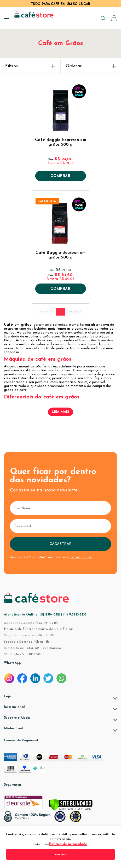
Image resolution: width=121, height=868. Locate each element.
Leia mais (60, 412)
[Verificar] (71, 805)
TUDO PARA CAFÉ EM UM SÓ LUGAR (60, 4)
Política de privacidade (68, 844)
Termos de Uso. (81, 557)
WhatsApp (12, 663)
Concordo (61, 854)
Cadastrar (60, 544)
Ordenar (91, 66)
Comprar (60, 176)
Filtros (30, 66)
